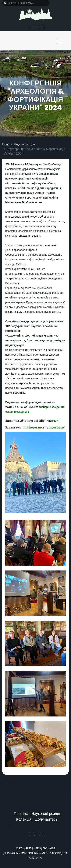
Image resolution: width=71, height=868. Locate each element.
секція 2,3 (23, 412)
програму (57, 427)
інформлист (35, 427)
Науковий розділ (46, 814)
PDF (55, 421)
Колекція (24, 819)
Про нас (21, 814)
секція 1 (10, 412)
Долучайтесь (46, 819)
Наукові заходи (24, 144)
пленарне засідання (51, 407)
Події (6, 144)
